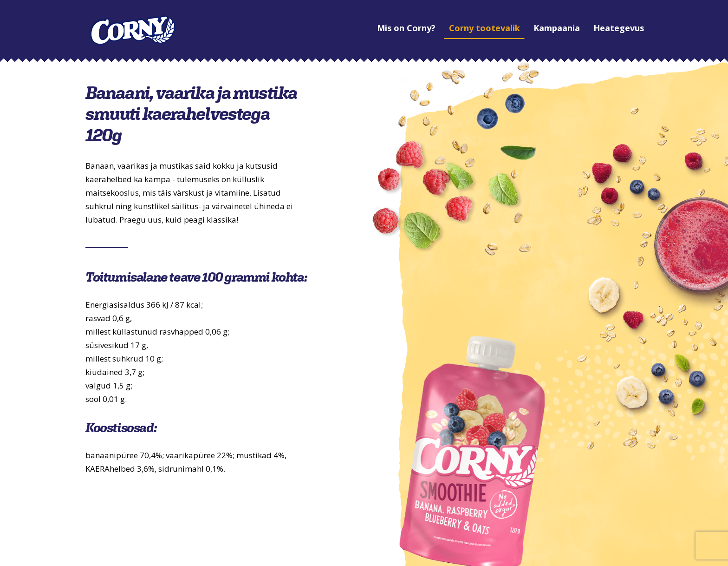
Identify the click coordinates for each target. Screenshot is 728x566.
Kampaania (527, 28)
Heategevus (589, 28)
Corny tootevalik (455, 28)
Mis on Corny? (377, 28)
